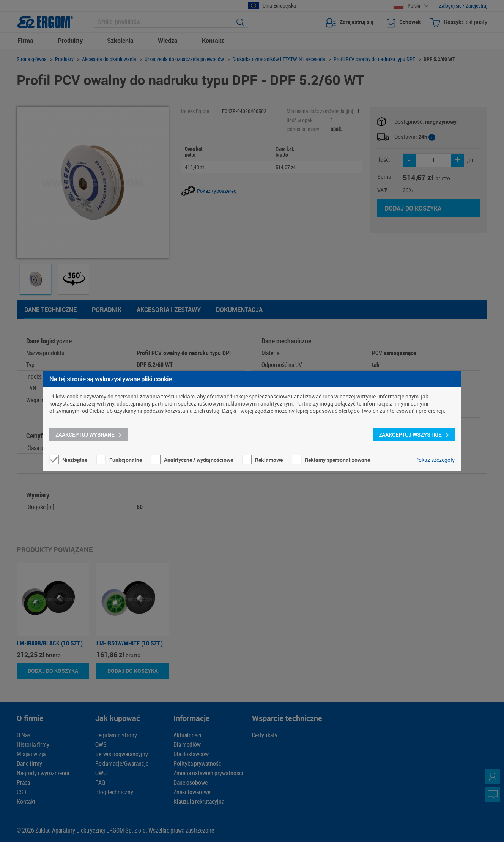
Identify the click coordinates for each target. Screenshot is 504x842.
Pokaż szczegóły (435, 460)
